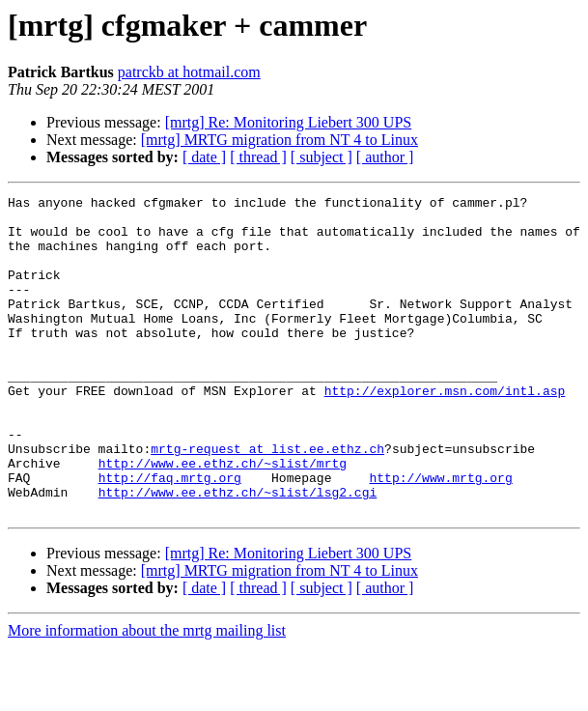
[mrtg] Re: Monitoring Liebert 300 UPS (289, 122)
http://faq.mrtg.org (170, 535)
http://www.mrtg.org (440, 535)
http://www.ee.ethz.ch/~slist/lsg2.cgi (238, 553)
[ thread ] (258, 157)
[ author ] (385, 157)
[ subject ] (322, 157)
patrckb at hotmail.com (189, 72)
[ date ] (204, 157)
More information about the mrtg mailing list (147, 694)
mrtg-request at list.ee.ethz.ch (267, 500)
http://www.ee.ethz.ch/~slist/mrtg (223, 518)
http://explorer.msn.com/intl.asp (445, 431)
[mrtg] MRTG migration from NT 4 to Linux (280, 140)
